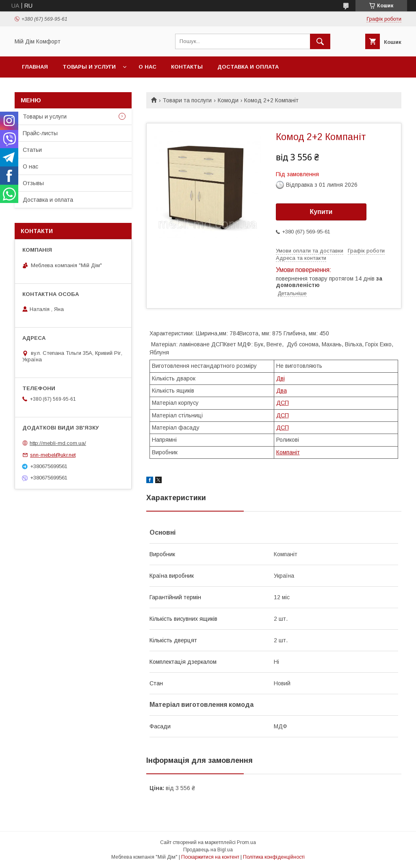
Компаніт (288, 452)
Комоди (228, 100)
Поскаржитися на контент (210, 857)
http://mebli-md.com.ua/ (58, 443)
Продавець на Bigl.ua (208, 850)
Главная (35, 67)
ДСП (283, 403)
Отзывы (33, 183)
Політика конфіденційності (274, 857)
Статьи (32, 150)
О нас (147, 67)
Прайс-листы (40, 133)
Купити (321, 212)
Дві (281, 378)
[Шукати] (320, 41)
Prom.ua (246, 842)
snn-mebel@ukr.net (53, 455)
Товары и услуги (89, 67)
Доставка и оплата (248, 67)
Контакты (187, 67)
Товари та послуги (187, 100)
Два (282, 391)
